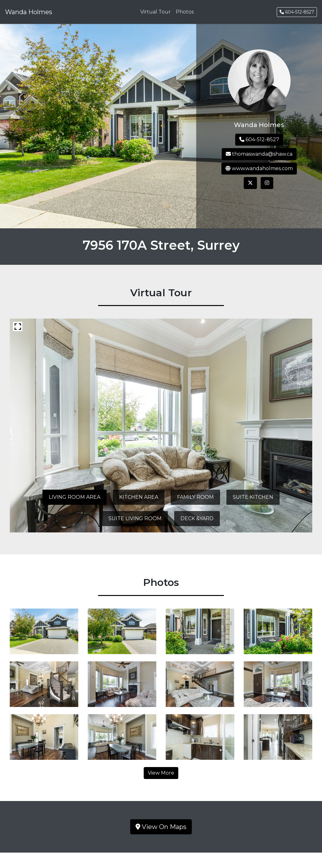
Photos (185, 12)
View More (161, 773)
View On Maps (161, 827)
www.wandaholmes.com (259, 168)
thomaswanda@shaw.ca (259, 154)
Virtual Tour (155, 12)
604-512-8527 (297, 12)
